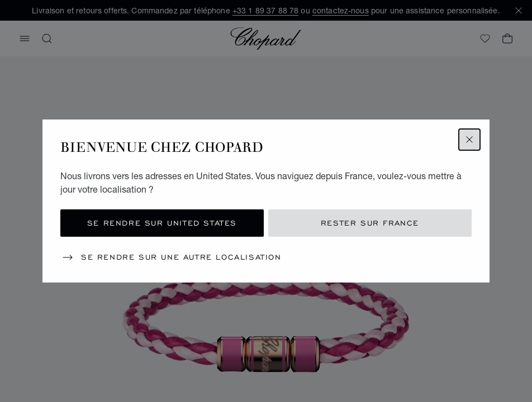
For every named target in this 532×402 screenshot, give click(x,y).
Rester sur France (370, 223)
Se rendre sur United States (162, 223)
